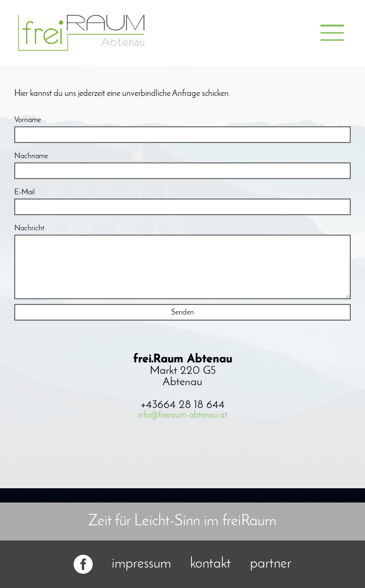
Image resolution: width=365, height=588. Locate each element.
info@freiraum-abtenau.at (182, 415)
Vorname (28, 120)
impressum (141, 564)
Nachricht (29, 228)
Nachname (31, 156)
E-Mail (24, 192)
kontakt (211, 564)
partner (271, 564)
